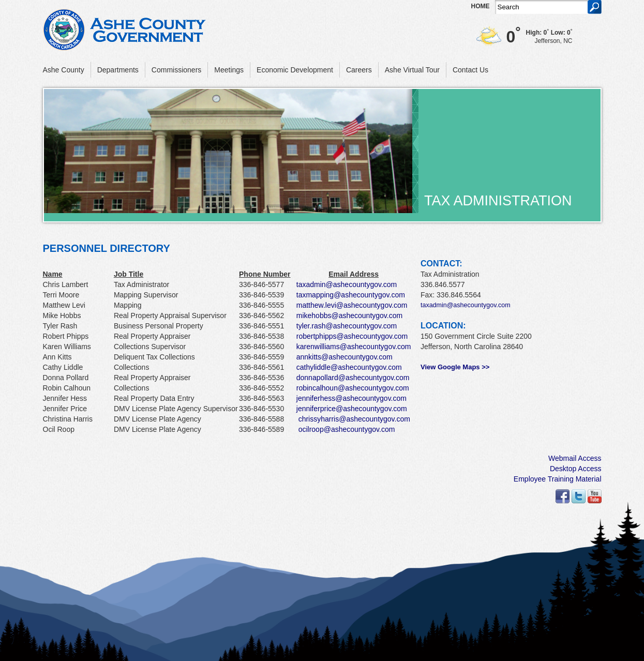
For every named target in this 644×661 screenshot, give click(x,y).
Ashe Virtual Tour (412, 70)
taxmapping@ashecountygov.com (351, 295)
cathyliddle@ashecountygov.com (349, 367)
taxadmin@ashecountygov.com (347, 284)
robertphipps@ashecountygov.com (352, 336)
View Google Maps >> (455, 367)
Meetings (229, 70)
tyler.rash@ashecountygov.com (347, 326)
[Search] (541, 7)
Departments (118, 70)
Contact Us (470, 70)
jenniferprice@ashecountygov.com (352, 409)
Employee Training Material (558, 479)
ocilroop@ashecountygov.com (347, 429)
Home (481, 6)
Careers (359, 70)
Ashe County (64, 70)
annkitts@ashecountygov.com (345, 357)
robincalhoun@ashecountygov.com (353, 388)
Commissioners (176, 70)
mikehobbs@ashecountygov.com (349, 316)
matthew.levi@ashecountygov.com (352, 305)
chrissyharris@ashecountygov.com (354, 419)
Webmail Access (575, 458)
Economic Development (295, 70)
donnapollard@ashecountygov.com (353, 378)
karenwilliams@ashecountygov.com (354, 347)
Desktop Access (576, 469)
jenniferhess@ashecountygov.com (351, 398)
